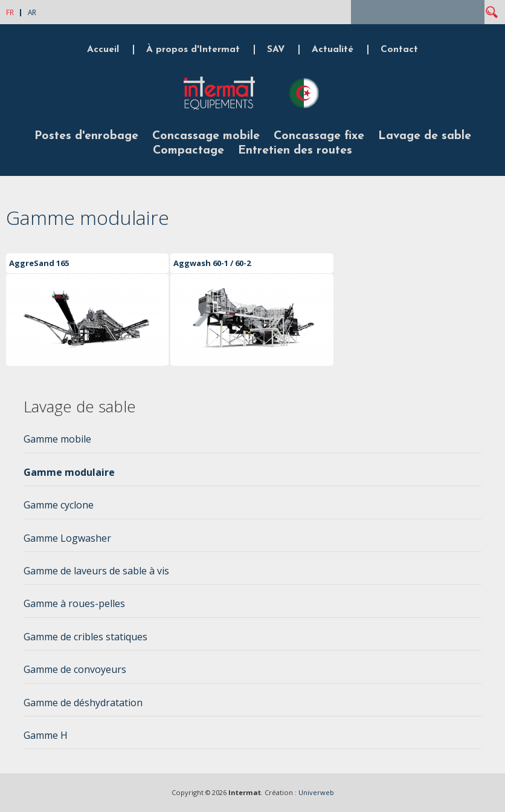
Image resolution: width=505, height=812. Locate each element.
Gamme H (46, 735)
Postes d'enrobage (86, 136)
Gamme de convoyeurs (75, 669)
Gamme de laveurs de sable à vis (96, 571)
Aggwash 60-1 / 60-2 (212, 263)
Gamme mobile (57, 439)
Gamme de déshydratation (83, 703)
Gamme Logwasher (67, 538)
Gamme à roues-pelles (74, 603)
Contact (399, 50)
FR (10, 12)
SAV (276, 50)
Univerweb (316, 792)
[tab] (253, 443)
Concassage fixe (319, 136)
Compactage (188, 151)
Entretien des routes (295, 151)
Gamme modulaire (69, 472)
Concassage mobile (206, 136)
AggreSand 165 (39, 263)
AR (32, 12)
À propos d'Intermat (193, 50)
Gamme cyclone (59, 505)
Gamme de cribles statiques (85, 637)
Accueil (103, 50)
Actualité (333, 50)
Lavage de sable (425, 136)
